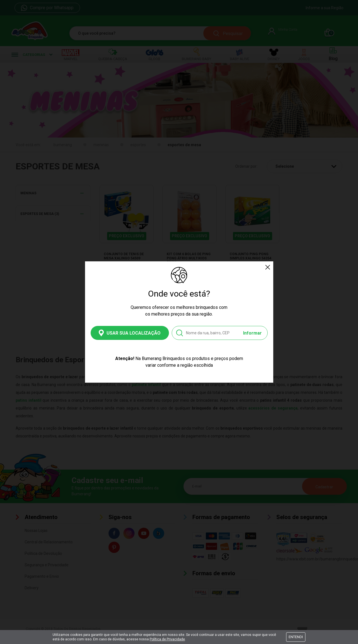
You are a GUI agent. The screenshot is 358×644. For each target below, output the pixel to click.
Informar (252, 333)
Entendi (296, 637)
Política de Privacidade (167, 639)
